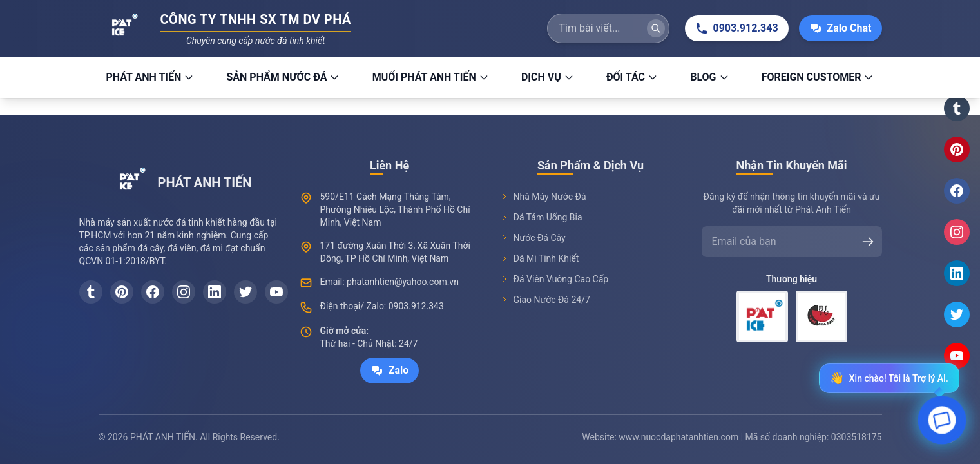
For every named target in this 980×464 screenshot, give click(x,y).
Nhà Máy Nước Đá (543, 197)
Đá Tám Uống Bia (542, 217)
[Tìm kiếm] (656, 28)
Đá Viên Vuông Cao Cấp (555, 279)
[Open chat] (942, 423)
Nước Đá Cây (533, 238)
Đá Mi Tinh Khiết (540, 258)
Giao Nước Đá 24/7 (545, 300)
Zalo (390, 371)
